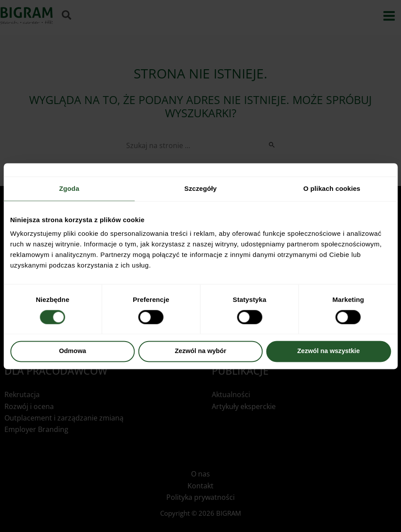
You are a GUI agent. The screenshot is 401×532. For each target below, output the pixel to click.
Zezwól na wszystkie (329, 351)
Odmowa (73, 351)
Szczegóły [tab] (200, 188)
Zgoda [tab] (69, 188)
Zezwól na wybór (200, 351)
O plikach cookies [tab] (332, 188)
